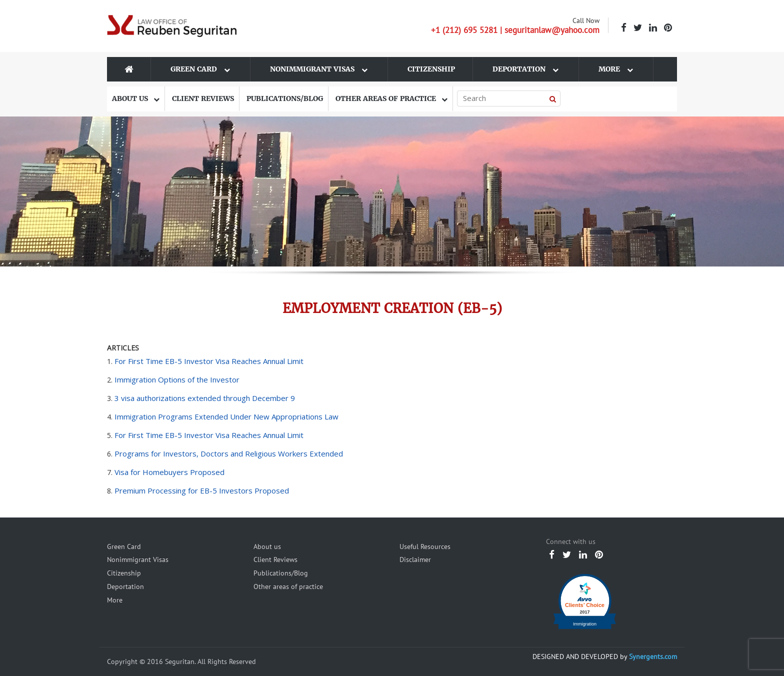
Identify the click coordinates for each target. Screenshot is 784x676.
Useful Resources (425, 546)
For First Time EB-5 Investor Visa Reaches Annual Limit (209, 361)
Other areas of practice (391, 98)
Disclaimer (415, 559)
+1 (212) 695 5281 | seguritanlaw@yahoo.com (515, 30)
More (616, 69)
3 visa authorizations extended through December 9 (205, 398)
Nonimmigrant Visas (319, 69)
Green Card (200, 69)
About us (136, 98)
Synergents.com (653, 656)
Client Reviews (203, 98)
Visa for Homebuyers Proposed (169, 472)
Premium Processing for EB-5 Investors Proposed (202, 490)
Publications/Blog (285, 98)
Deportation (525, 69)
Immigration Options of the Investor (177, 379)
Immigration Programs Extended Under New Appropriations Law (226, 416)
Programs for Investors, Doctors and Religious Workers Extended (229, 453)
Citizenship (431, 69)
